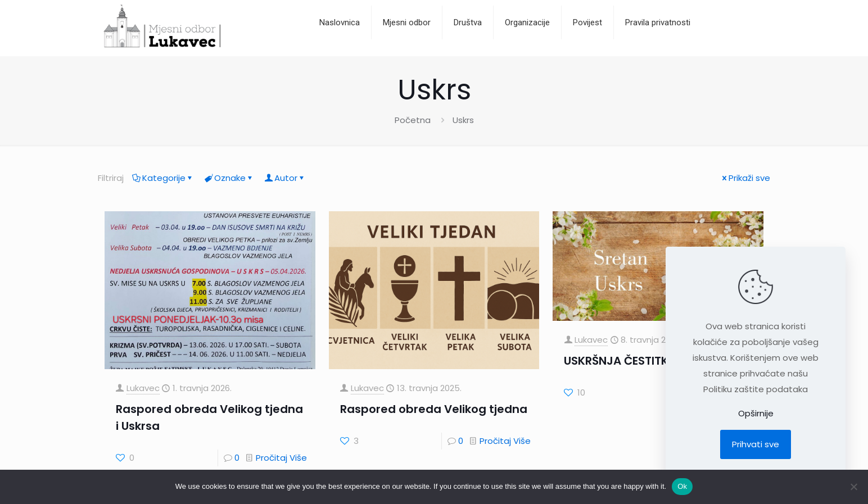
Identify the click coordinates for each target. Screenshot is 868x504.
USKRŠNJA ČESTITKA (620, 361)
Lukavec (143, 388)
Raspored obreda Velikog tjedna (434, 409)
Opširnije (756, 413)
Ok (682, 486)
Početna (413, 120)
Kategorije (163, 178)
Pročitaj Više (281, 458)
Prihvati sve (756, 444)
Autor (285, 178)
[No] (854, 487)
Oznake (229, 178)
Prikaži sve (745, 178)
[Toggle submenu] (468, 51)
